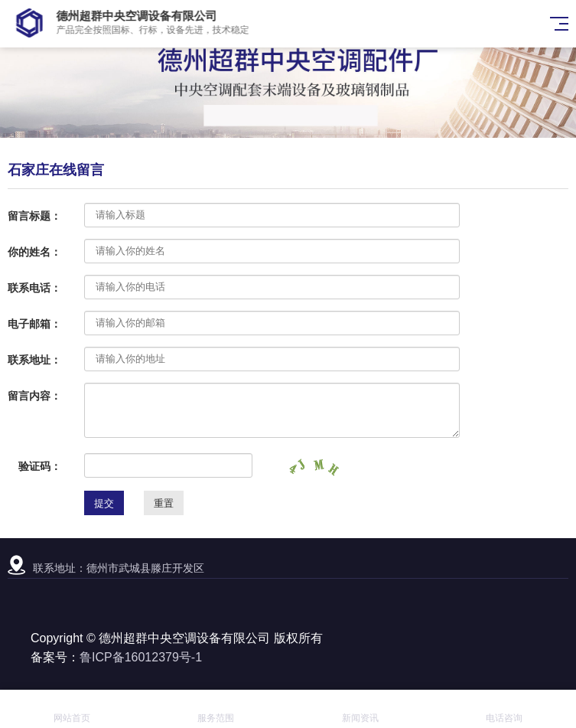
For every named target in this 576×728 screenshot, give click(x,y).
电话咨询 (504, 709)
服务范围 (216, 709)
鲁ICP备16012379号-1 (141, 657)
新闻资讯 (360, 709)
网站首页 (72, 709)
